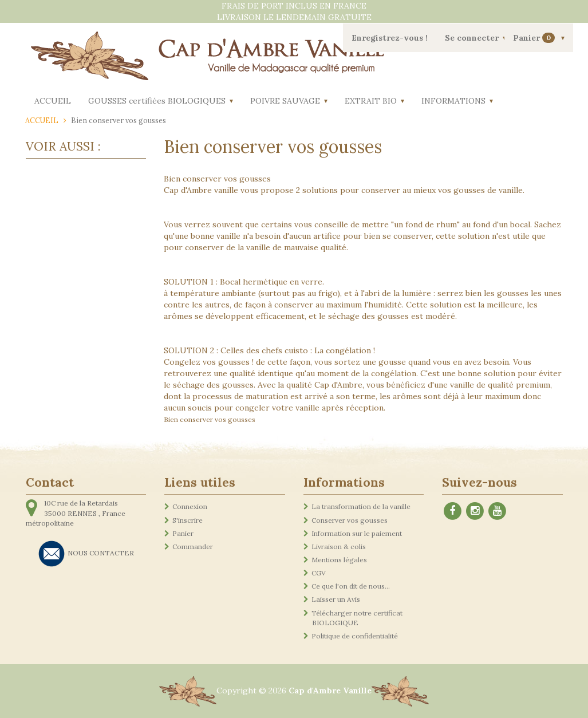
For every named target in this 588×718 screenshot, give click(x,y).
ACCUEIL (53, 101)
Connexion (190, 506)
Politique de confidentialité (355, 636)
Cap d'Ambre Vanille (330, 691)
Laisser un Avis (336, 599)
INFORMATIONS (453, 101)
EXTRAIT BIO (371, 101)
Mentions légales (339, 560)
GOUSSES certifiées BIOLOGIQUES (157, 101)
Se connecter (472, 38)
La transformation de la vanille (361, 506)
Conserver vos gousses (350, 520)
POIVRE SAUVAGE (285, 101)
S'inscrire (188, 520)
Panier (535, 38)
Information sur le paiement (357, 533)
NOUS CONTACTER (101, 553)
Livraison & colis (339, 547)
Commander (193, 547)
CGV (319, 573)
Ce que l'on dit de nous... (351, 586)
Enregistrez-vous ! (390, 38)
